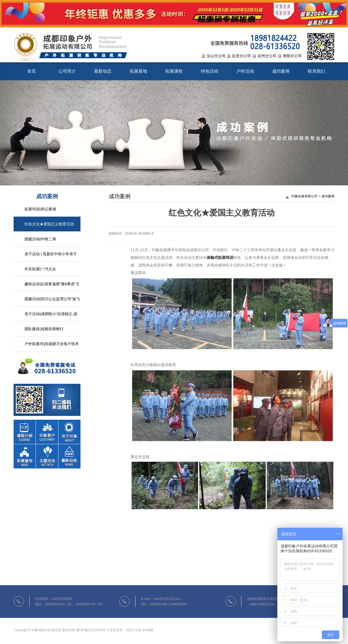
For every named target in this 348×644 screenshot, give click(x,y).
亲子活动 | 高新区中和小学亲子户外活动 (51, 257)
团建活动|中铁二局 (40, 239)
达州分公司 (267, 56)
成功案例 (281, 71)
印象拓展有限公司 (304, 196)
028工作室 (133, 630)
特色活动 (210, 71)
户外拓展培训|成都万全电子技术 (52, 344)
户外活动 (245, 71)
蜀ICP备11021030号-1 (92, 630)
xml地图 (148, 630)
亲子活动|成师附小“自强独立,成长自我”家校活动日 (51, 317)
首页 (32, 71)
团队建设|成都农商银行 (44, 329)
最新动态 (103, 71)
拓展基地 (138, 71)
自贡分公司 (241, 56)
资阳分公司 (292, 56)
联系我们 (316, 71)
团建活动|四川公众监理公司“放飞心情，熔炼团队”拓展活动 (52, 302)
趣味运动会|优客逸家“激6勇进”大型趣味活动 (52, 287)
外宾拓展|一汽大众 (40, 269)
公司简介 (67, 71)
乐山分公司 (216, 56)
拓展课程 (174, 71)
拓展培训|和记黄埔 (40, 209)
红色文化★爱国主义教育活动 (49, 224)
